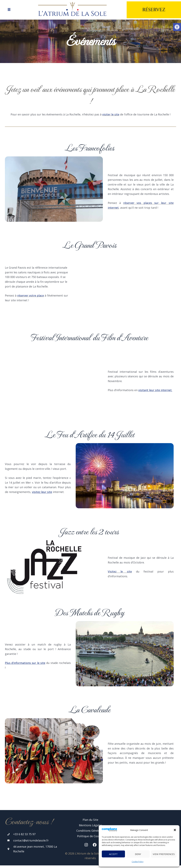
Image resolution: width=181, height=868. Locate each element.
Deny (138, 854)
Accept (113, 854)
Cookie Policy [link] (138, 862)
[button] (175, 830)
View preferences (164, 854)
